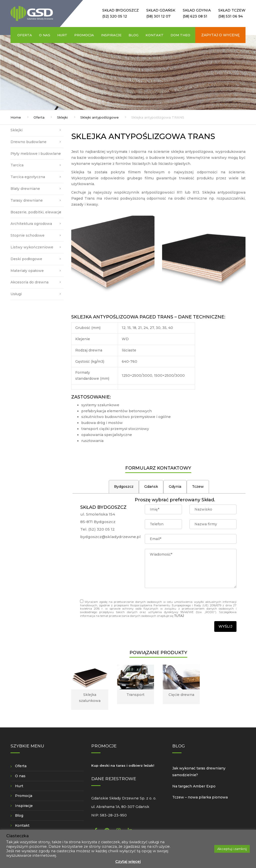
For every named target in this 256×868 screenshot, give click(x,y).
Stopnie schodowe (27, 235)
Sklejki (62, 117)
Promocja (84, 35)
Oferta (25, 35)
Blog (133, 35)
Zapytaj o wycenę (220, 35)
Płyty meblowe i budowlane (36, 154)
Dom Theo (180, 35)
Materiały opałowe (27, 271)
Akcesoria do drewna (29, 282)
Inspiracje (111, 35)
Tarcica (17, 165)
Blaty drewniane (25, 189)
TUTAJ (179, 616)
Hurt (62, 35)
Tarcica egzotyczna (28, 177)
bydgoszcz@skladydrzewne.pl (110, 537)
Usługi (16, 294)
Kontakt (154, 35)
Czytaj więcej (128, 861)
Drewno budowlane (28, 142)
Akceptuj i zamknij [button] (232, 849)
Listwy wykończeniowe (32, 247)
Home (16, 117)
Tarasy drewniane (27, 200)
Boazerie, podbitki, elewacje (36, 212)
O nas (45, 35)
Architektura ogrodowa (31, 224)
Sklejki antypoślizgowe (99, 117)
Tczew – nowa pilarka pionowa (200, 797)
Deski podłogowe (26, 259)
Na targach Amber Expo (194, 786)
